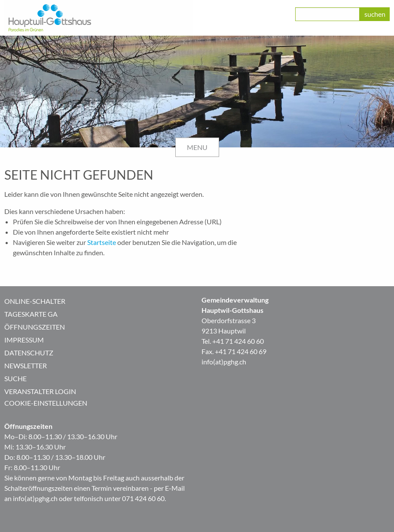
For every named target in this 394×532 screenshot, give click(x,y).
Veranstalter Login (40, 391)
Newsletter (26, 365)
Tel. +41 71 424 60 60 (233, 341)
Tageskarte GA (31, 314)
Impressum (24, 340)
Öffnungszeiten (35, 327)
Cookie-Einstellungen (46, 403)
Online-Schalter (35, 301)
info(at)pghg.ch (224, 362)
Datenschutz (29, 353)
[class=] (327, 14)
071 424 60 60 (143, 498)
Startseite (102, 242)
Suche (15, 378)
